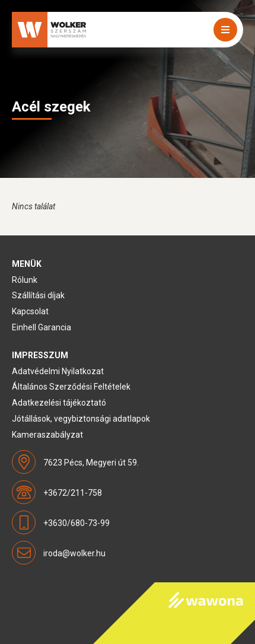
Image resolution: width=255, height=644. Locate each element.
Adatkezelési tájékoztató (59, 403)
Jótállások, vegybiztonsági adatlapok (81, 419)
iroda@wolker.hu (74, 553)
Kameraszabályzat (47, 435)
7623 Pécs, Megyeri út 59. (91, 463)
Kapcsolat (30, 311)
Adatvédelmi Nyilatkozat (58, 371)
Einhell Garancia (42, 327)
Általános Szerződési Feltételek (71, 387)
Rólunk (25, 280)
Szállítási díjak (38, 295)
